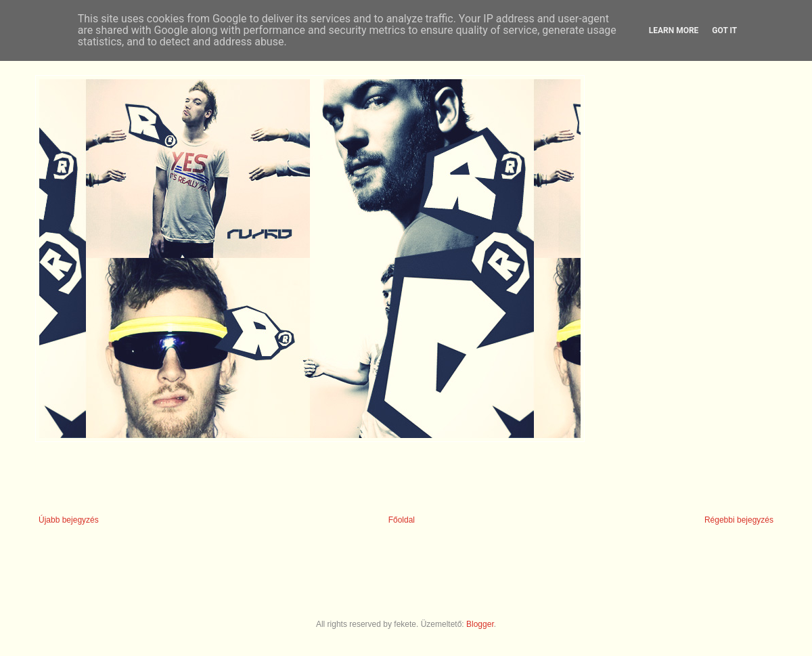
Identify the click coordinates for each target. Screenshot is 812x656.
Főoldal (402, 520)
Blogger (480, 624)
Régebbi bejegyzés (739, 520)
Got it (724, 30)
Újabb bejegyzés (69, 520)
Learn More (674, 30)
